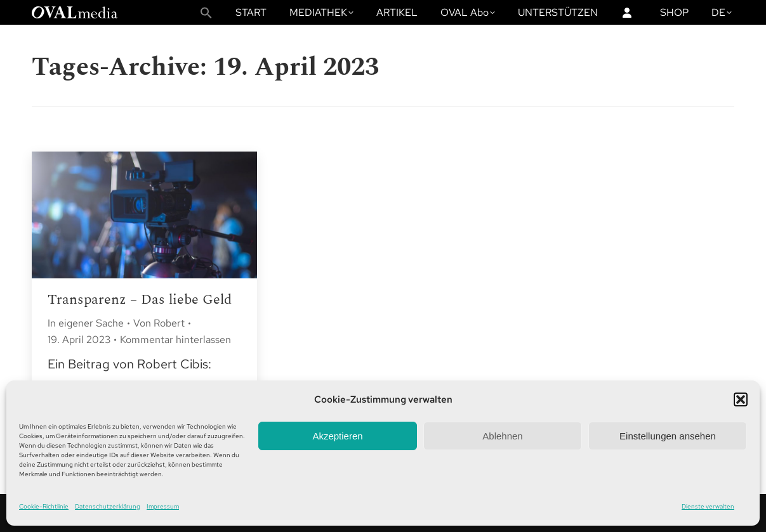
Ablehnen (502, 436)
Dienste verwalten (708, 506)
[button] (741, 399)
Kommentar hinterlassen (175, 340)
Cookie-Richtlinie (44, 506)
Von (159, 323)
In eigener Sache (86, 323)
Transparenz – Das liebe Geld (140, 300)
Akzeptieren (337, 436)
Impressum (163, 506)
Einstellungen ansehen (668, 436)
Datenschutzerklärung (108, 506)
